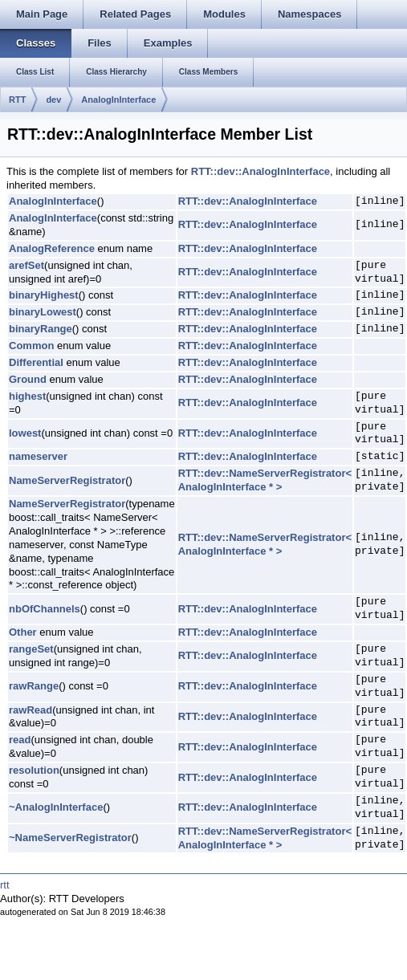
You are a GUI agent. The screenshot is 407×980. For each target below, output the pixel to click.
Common (31, 346)
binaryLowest (43, 312)
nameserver (38, 456)
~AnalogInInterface (56, 807)
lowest (25, 433)
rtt (5, 885)
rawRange (34, 686)
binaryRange (41, 329)
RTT (17, 100)
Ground (28, 379)
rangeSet (31, 649)
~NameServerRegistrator (70, 838)
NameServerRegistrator (67, 480)
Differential (36, 362)
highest (27, 396)
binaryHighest (44, 295)
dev (53, 100)
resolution (34, 770)
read (20, 740)
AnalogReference (52, 248)
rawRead (31, 710)
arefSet (26, 265)
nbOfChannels (45, 609)
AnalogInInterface (118, 100)
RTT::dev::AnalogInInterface (260, 171)
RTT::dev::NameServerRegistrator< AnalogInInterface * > (265, 480)
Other (23, 632)
